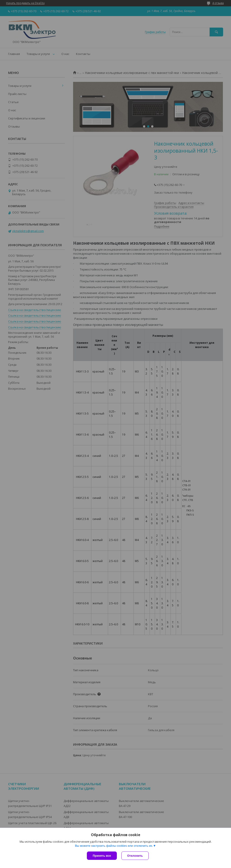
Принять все (102, 856)
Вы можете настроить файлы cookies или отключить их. (114, 846)
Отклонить (135, 856)
